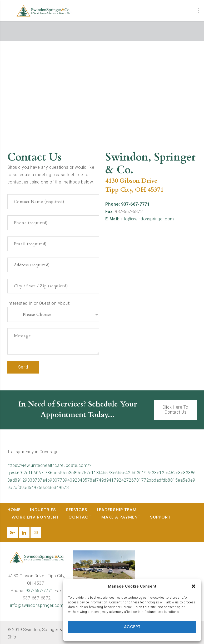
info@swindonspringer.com (147, 219)
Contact (80, 517)
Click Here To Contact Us (175, 410)
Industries (43, 510)
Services (77, 510)
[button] (193, 586)
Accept (132, 627)
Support (160, 517)
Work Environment (35, 517)
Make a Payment (121, 517)
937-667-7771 (39, 591)
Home (14, 510)
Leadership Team (117, 510)
